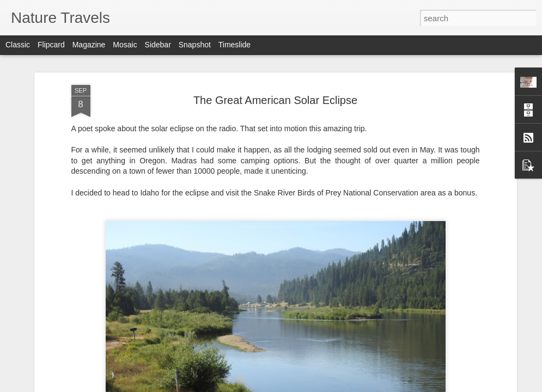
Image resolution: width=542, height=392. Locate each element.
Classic (18, 45)
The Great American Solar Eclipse (275, 100)
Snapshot (195, 45)
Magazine (89, 45)
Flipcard (51, 45)
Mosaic (125, 45)
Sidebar (158, 45)
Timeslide (235, 45)
